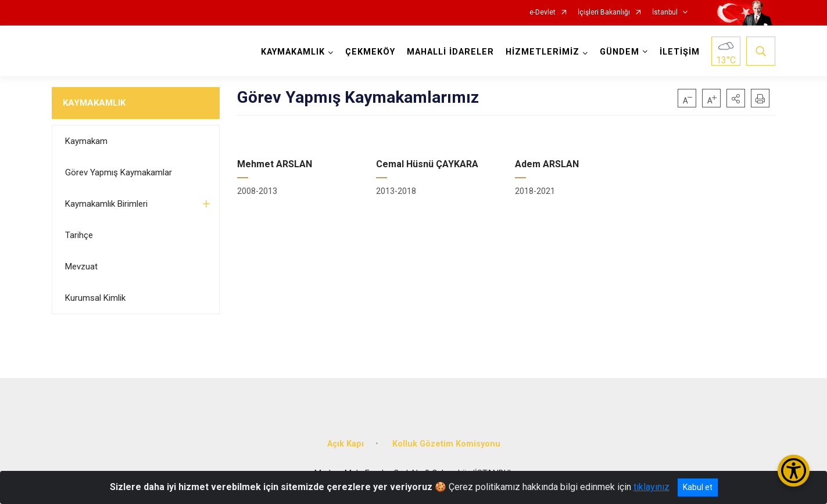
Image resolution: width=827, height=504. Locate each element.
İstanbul (665, 12)
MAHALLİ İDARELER (450, 52)
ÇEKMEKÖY (370, 52)
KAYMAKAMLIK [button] (293, 52)
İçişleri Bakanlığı (604, 12)
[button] (736, 98)
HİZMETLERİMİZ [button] (543, 52)
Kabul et (698, 487)
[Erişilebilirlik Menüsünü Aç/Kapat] (794, 471)
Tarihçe (79, 235)
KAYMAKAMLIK (94, 103)
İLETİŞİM (680, 52)
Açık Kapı (346, 443)
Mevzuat (81, 267)
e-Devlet (543, 12)
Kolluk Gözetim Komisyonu (446, 443)
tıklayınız (651, 487)
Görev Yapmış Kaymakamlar (119, 172)
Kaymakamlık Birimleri (106, 204)
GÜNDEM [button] (620, 52)
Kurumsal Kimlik (95, 298)
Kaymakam (86, 141)
